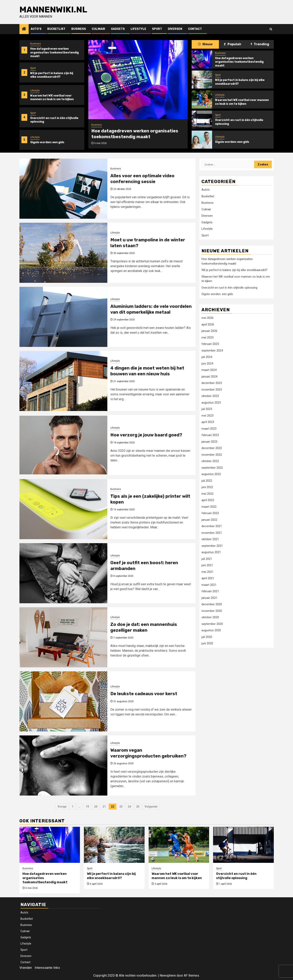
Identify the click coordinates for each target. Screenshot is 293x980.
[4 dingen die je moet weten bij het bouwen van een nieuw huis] (63, 381)
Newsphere (168, 975)
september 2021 (212, 546)
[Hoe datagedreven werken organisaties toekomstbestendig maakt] (138, 80)
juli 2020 (207, 637)
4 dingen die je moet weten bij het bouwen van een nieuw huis (147, 371)
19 (87, 807)
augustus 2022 (211, 474)
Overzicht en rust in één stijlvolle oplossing (229, 288)
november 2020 (212, 611)
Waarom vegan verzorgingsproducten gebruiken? (148, 753)
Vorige (62, 807)
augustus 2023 (211, 403)
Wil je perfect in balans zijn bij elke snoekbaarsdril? (52, 75)
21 (104, 807)
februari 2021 (210, 591)
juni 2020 (207, 643)
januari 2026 (209, 331)
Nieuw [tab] (205, 44)
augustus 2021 (211, 552)
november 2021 (212, 533)
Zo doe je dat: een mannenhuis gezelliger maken (144, 627)
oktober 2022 (210, 461)
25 (138, 807)
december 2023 (212, 383)
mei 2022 (207, 494)
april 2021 (208, 578)
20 (96, 807)
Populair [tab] (233, 44)
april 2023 (208, 422)
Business (79, 29)
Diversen (175, 29)
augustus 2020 (211, 630)
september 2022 (212, 468)
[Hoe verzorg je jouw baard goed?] (63, 445)
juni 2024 (207, 364)
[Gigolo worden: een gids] (202, 140)
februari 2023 (210, 435)
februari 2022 (210, 513)
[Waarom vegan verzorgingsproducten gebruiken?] (63, 765)
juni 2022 (207, 487)
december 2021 (212, 526)
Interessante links (47, 968)
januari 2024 (209, 377)
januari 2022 (209, 520)
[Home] (24, 29)
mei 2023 (207, 416)
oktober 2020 (210, 617)
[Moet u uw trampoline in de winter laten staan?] (63, 253)
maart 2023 (209, 429)
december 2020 (212, 604)
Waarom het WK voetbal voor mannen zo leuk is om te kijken (52, 97)
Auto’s (36, 29)
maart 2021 (209, 585)
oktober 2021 (210, 539)
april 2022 (208, 500)
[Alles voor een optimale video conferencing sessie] (63, 189)
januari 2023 (209, 442)
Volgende (151, 807)
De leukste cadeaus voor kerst (144, 694)
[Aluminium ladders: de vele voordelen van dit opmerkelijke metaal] (63, 317)
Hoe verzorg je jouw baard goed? (146, 435)
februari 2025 (210, 344)
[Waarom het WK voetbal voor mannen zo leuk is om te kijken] (202, 100)
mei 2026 (207, 318)
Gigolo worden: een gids (47, 142)
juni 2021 (207, 565)
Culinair (98, 29)
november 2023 (212, 390)
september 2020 (212, 624)
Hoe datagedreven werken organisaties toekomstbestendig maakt (54, 52)
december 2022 (212, 448)
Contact (195, 29)
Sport (157, 29)
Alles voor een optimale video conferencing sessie (142, 179)
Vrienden (26, 968)
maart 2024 (209, 370)
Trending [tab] (260, 44)
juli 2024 (207, 357)
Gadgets (118, 29)
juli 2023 (207, 409)
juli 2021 (207, 559)
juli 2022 (207, 481)
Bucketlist (56, 29)
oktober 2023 (210, 396)
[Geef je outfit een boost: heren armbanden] (63, 573)
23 (121, 807)
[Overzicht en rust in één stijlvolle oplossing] (202, 120)
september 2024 (212, 351)
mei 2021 (207, 572)
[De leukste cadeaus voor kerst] (63, 701)
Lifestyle (138, 29)
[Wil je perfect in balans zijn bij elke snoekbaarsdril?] (202, 80)
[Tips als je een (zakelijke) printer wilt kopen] (63, 509)
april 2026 (208, 324)
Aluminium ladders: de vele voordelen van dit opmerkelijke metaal (151, 309)
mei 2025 (207, 337)
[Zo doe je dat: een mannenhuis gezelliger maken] (63, 637)
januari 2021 (209, 598)
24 (129, 807)
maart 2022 (209, 507)
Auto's (206, 190)
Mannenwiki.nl (53, 10)
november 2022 (212, 455)
